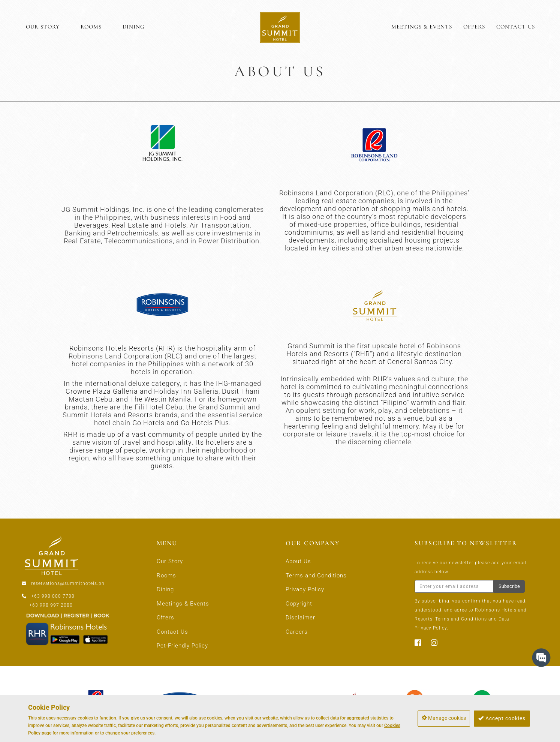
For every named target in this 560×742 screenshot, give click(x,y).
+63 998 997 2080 (51, 605)
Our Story (170, 561)
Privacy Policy (305, 589)
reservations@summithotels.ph (68, 583)
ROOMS (91, 27)
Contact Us (172, 632)
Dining (165, 589)
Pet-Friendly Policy (182, 646)
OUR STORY (43, 27)
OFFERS (474, 27)
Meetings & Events (183, 604)
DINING (134, 27)
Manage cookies (444, 718)
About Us (298, 561)
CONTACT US (516, 27)
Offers (165, 618)
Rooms (166, 576)
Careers (297, 632)
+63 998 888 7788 (53, 596)
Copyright (299, 604)
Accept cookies (502, 718)
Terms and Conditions (316, 576)
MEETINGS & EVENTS (422, 27)
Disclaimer (300, 618)
